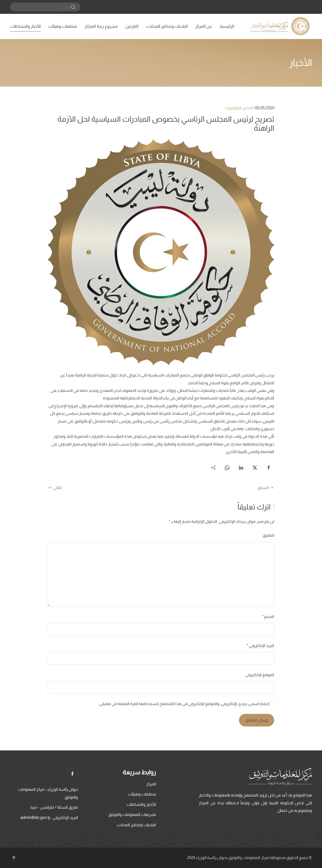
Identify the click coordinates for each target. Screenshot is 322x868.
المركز (151, 784)
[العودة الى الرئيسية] (280, 26)
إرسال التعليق (257, 720)
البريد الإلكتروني (260, 646)
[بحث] (45, 7)
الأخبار (300, 63)
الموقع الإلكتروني (260, 675)
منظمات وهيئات (63, 26)
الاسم (268, 617)
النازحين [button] (132, 26)
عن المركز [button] (204, 26)
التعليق (268, 535)
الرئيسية (227, 26)
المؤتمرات (233, 108)
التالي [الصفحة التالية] (55, 488)
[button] (14, 858)
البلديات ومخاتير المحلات (167, 26)
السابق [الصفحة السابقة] (265, 488)
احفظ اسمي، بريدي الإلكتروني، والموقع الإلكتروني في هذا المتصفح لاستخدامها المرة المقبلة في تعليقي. (186, 704)
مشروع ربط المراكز (101, 26)
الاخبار (248, 108)
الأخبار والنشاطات (25, 26)
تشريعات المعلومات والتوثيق (132, 814)
